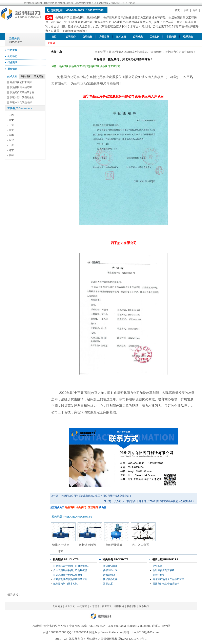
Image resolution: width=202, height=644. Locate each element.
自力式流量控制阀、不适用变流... (71, 570)
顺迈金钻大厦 (110, 566)
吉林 (11, 155)
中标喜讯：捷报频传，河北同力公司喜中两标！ (166, 52)
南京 (11, 130)
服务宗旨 (132, 606)
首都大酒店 (109, 575)
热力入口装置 (141, 545)
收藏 (186, 10)
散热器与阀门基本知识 (65, 584)
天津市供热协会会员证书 (166, 584)
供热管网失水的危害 (21, 87)
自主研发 (107, 606)
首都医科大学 (110, 570)
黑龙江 (13, 120)
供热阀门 (81, 507)
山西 (11, 115)
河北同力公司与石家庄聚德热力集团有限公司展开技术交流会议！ (97, 496)
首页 (177, 10)
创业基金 (158, 566)
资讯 (119, 52)
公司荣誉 (87, 37)
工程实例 (155, 37)
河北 (11, 140)
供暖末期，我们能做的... (23, 97)
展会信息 (12, 69)
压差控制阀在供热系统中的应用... (71, 579)
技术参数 (12, 50)
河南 (11, 135)
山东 (11, 125)
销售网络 (119, 606)
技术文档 (121, 37)
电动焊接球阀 (114, 545)
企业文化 (70, 606)
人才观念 (95, 606)
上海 (11, 145)
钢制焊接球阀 (87, 545)
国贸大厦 (108, 584)
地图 (195, 10)
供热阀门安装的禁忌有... (23, 92)
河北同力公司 (67, 77)
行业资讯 (12, 63)
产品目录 (104, 37)
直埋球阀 (93, 507)
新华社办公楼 (110, 579)
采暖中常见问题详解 (21, 102)
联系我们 (188, 37)
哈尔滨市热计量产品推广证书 (168, 579)
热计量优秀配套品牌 (164, 570)
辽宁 (11, 150)
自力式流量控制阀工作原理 (68, 575)
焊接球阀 (70, 507)
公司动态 (138, 37)
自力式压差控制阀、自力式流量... (71, 566)
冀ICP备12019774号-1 (133, 639)
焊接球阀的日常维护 (21, 82)
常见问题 (171, 37)
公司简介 (71, 37)
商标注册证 (159, 575)
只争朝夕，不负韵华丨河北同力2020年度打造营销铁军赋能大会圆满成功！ (155, 501)
